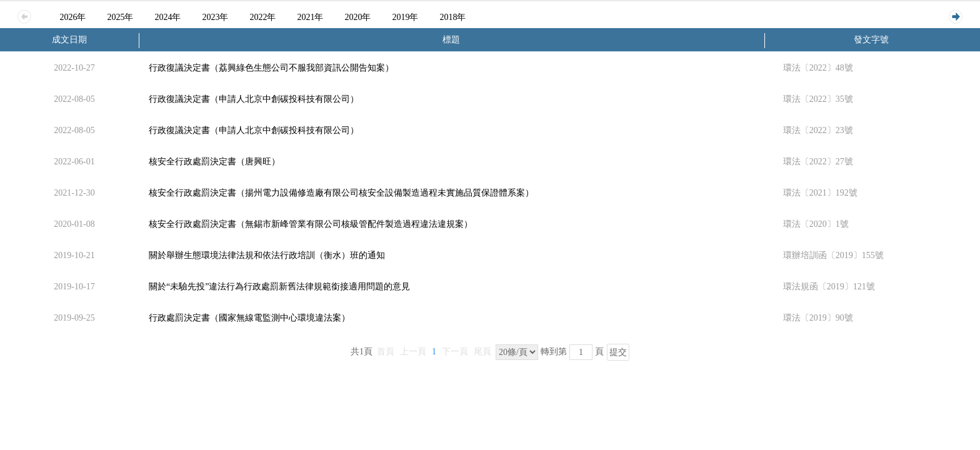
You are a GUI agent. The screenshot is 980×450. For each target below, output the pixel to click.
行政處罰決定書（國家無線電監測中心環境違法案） (249, 318)
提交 (618, 352)
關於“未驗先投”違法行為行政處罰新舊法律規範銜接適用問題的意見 (279, 287)
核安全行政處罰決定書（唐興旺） (214, 162)
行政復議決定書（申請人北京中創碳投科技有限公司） (254, 99)
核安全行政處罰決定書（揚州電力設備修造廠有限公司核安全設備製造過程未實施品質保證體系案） (341, 193)
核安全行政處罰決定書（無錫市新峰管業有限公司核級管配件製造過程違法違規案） (311, 224)
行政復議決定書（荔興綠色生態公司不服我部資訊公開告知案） (271, 68)
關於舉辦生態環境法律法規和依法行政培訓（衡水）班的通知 (267, 255)
